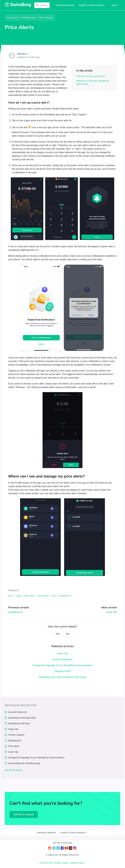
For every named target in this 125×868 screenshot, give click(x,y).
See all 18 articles (13, 770)
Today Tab (13, 729)
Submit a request (24, 814)
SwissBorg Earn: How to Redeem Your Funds (63, 677)
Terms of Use (46, 863)
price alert (29, 596)
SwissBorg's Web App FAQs (22, 718)
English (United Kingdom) (93, 5)
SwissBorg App (28, 18)
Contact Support (16, 735)
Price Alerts (14, 746)
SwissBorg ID (15, 612)
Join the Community (63, 843)
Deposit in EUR (62, 671)
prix (54, 596)
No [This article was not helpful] (68, 634)
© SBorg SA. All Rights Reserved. (62, 855)
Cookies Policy (77, 863)
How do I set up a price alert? (91, 76)
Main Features (46, 18)
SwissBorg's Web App (19, 723)
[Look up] (42, 5)
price (11, 596)
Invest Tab (111, 612)
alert (19, 596)
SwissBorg (12, 18)
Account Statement (62, 659)
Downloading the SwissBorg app (24, 763)
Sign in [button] (115, 5)
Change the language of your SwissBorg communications (62, 665)
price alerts (43, 596)
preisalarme (65, 596)
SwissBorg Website (65, 5)
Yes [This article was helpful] (57, 634)
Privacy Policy (61, 863)
